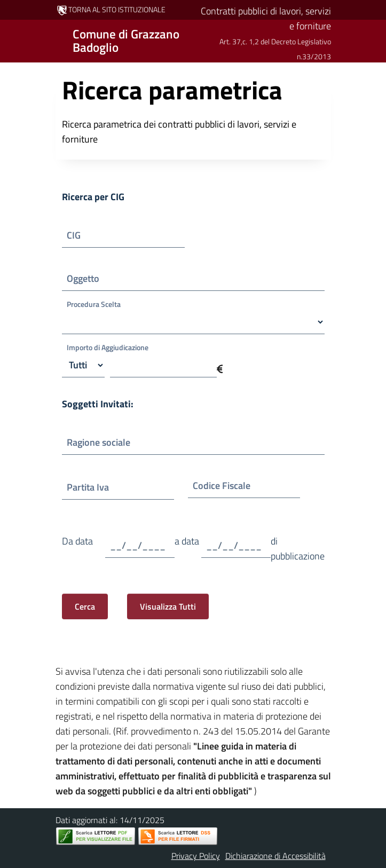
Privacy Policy (196, 856)
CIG (81, 235)
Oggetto (92, 278)
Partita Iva (95, 487)
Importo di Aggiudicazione (108, 347)
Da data (77, 549)
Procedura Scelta (94, 304)
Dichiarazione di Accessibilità (275, 856)
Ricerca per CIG (93, 197)
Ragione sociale (101, 442)
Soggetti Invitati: (98, 404)
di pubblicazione (298, 549)
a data (187, 549)
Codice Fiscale (224, 486)
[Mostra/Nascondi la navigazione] (13, 40)
